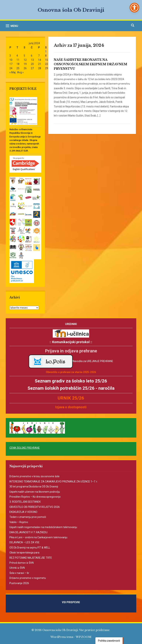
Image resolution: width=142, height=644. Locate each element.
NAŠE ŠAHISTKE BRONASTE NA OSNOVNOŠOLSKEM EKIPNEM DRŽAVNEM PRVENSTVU (91, 64)
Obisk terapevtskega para (24, 553)
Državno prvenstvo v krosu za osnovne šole (34, 476)
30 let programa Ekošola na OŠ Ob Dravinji (34, 487)
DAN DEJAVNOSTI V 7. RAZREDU (28, 532)
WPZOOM (84, 637)
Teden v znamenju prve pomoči (28, 517)
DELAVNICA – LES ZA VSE (24, 542)
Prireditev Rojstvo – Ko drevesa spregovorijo (35, 497)
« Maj (12, 72)
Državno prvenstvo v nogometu (28, 578)
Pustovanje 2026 (19, 583)
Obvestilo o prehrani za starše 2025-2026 (71, 372)
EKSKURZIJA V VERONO (23, 512)
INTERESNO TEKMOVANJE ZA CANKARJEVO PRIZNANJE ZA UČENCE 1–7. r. (54, 482)
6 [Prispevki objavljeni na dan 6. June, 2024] (32, 56)
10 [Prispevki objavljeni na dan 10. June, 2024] (11, 60)
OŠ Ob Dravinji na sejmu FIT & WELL (30, 548)
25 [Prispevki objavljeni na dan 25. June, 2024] (18, 68)
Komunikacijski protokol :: (72, 342)
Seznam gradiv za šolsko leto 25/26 (71, 381)
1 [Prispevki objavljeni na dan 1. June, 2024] (46, 52)
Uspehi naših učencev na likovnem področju (35, 492)
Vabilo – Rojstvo (19, 522)
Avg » (20, 72)
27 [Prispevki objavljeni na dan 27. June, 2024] (32, 68)
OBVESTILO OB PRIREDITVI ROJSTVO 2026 (35, 507)
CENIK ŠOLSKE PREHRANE (25, 448)
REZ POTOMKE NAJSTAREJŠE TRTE (31, 558)
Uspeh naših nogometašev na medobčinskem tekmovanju (43, 527)
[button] (12, 26)
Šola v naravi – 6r (19, 573)
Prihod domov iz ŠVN (22, 563)
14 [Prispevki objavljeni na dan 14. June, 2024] (40, 60)
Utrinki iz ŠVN (17, 568)
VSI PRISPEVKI (76, 602)
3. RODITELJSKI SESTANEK (25, 502)
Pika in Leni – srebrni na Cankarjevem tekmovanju (38, 537)
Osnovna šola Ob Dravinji (71, 10)
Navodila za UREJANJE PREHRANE (93, 361)
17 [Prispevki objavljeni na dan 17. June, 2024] (11, 64)
